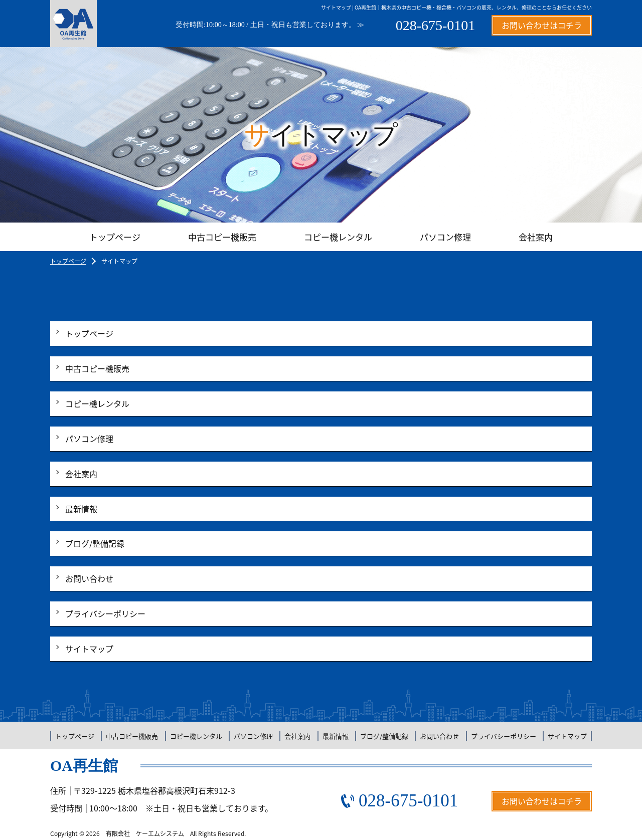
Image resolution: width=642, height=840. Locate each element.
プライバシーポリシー (105, 613)
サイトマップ (89, 649)
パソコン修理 (445, 237)
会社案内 (536, 237)
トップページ (115, 237)
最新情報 (81, 509)
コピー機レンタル (338, 237)
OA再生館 (84, 766)
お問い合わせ (89, 578)
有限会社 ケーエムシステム (145, 833)
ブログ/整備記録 (95, 543)
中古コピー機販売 (222, 237)
